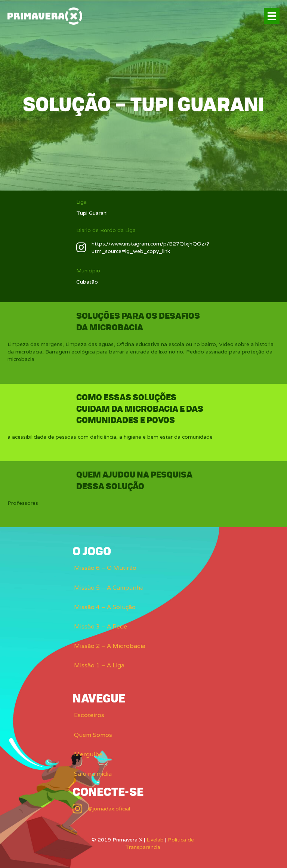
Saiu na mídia (93, 774)
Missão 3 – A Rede (101, 626)
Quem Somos (93, 735)
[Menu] (272, 16)
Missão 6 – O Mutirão (105, 568)
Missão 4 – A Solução (105, 607)
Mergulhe (88, 754)
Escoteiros (89, 715)
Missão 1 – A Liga (99, 665)
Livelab (155, 840)
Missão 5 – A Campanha (109, 588)
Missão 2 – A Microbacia (110, 646)
